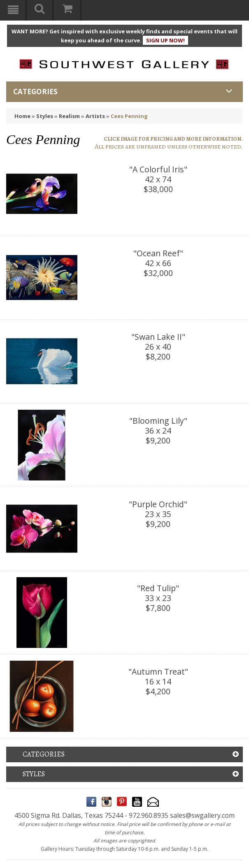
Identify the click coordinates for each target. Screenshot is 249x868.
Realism (69, 116)
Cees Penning (129, 116)
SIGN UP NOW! (165, 40)
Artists (95, 116)
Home (22, 116)
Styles (45, 116)
